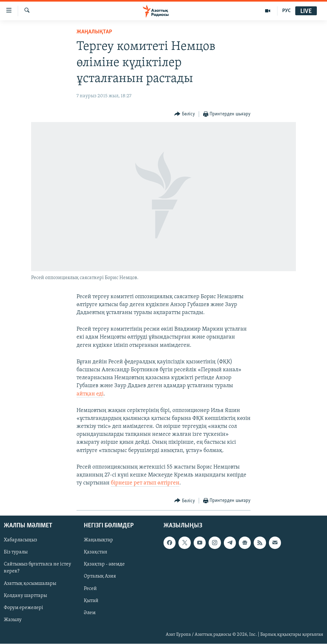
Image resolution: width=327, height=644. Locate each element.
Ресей (90, 589)
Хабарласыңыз (20, 540)
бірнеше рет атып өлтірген (145, 483)
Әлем (90, 613)
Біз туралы (16, 552)
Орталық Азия (100, 577)
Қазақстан (96, 552)
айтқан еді (90, 394)
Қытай (91, 601)
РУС (287, 11)
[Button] (185, 114)
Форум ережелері (23, 608)
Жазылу (13, 620)
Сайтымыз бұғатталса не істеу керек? (37, 568)
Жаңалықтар (98, 540)
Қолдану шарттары (25, 596)
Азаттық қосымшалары (30, 584)
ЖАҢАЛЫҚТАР (94, 32)
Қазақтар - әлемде (104, 565)
